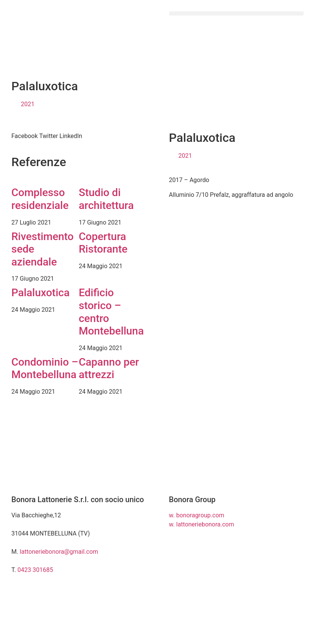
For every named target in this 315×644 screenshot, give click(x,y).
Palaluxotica (41, 293)
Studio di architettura (106, 199)
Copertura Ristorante (103, 243)
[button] (237, 13)
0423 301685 (35, 570)
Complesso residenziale (40, 199)
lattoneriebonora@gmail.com (59, 552)
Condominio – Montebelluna (45, 368)
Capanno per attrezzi (109, 368)
